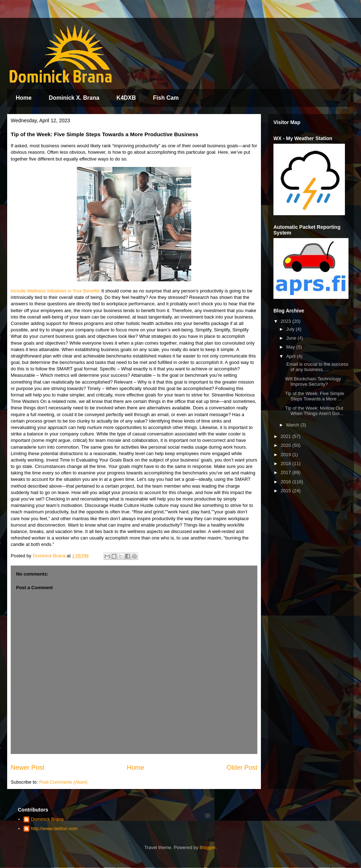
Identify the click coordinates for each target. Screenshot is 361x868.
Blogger (208, 847)
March (293, 425)
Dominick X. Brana (74, 98)
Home (24, 98)
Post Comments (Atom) (63, 782)
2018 (286, 463)
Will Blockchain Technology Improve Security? (313, 382)
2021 (286, 436)
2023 (286, 321)
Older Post (242, 768)
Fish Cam (166, 98)
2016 (286, 482)
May (291, 347)
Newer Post (28, 768)
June (292, 338)
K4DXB (126, 98)
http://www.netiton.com (54, 828)
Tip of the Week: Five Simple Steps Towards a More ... (314, 396)
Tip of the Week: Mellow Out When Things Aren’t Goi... (314, 411)
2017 (286, 472)
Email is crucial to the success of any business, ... (317, 367)
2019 (286, 455)
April (292, 356)
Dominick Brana (47, 819)
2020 (286, 445)
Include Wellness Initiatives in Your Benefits (55, 291)
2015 (286, 491)
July (291, 329)
